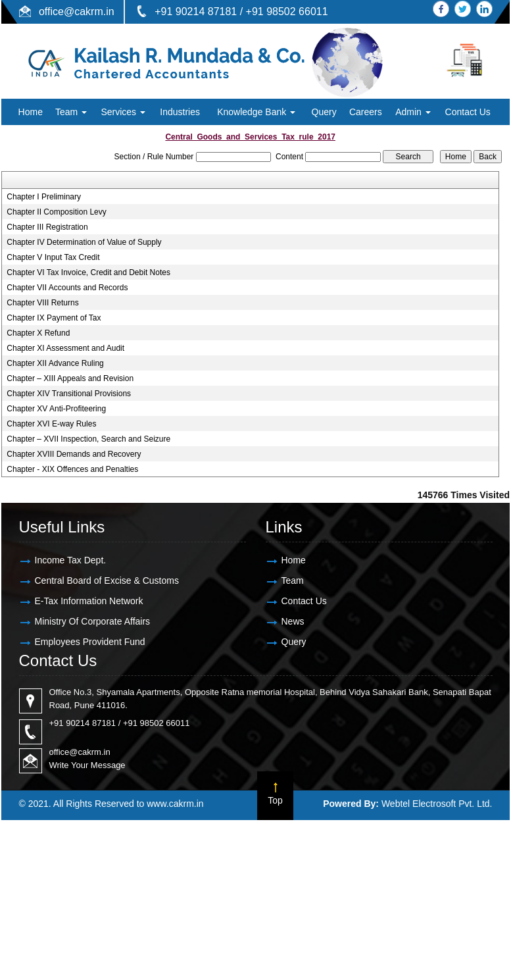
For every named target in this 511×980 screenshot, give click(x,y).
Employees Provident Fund (90, 642)
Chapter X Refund (38, 333)
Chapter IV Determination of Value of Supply (84, 242)
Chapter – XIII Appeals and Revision (70, 378)
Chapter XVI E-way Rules (51, 424)
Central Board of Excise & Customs (107, 580)
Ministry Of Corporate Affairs (93, 621)
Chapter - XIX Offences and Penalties (72, 469)
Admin (413, 112)
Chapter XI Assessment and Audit (65, 348)
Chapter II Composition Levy (56, 212)
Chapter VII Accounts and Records (67, 288)
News (293, 621)
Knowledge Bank (256, 112)
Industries (180, 112)
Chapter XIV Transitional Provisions (69, 394)
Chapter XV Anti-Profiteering (56, 409)
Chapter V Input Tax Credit (53, 257)
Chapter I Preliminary (44, 197)
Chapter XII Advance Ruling (55, 363)
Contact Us (468, 112)
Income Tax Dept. (71, 560)
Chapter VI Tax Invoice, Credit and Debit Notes (88, 272)
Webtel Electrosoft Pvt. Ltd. (437, 804)
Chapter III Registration (47, 227)
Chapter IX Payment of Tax (54, 318)
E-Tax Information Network (89, 601)
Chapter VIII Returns (42, 303)
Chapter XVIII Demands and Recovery (74, 454)
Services (123, 112)
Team (71, 112)
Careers (366, 112)
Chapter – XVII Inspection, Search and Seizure (88, 439)
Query (324, 112)
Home (31, 112)
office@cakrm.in (77, 12)
